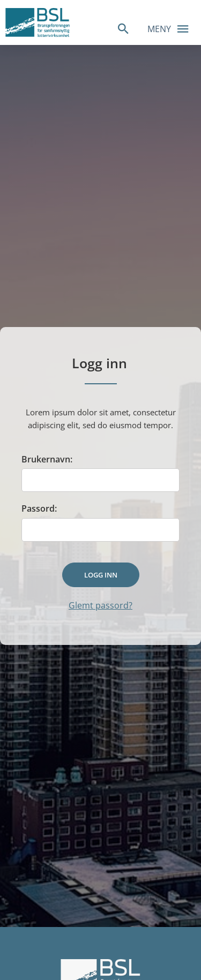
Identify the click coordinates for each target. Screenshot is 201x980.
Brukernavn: (47, 459)
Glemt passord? (100, 605)
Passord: (39, 508)
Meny (171, 28)
